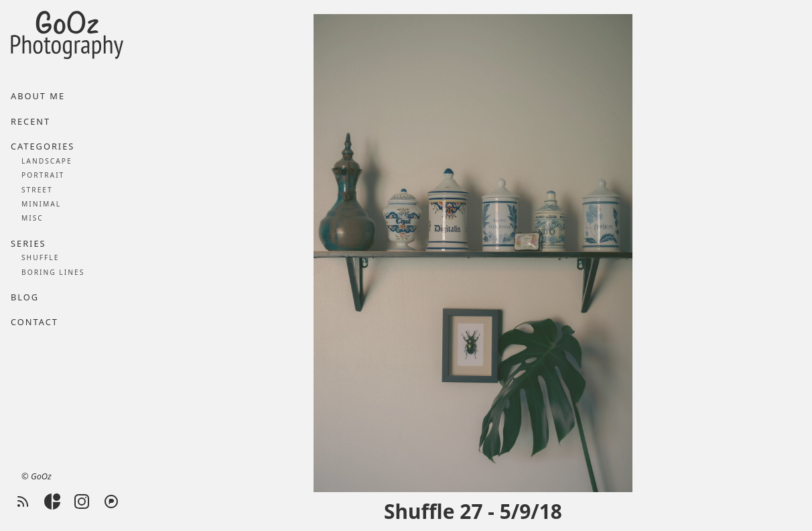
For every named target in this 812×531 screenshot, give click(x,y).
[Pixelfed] (111, 501)
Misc (32, 218)
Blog (25, 297)
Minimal (41, 204)
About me (38, 96)
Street (37, 190)
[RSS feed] (23, 501)
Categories (43, 146)
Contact (35, 322)
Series (28, 243)
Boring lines (53, 272)
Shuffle (40, 257)
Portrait (43, 175)
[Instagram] (82, 501)
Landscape (47, 161)
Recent (30, 121)
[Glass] (52, 501)
